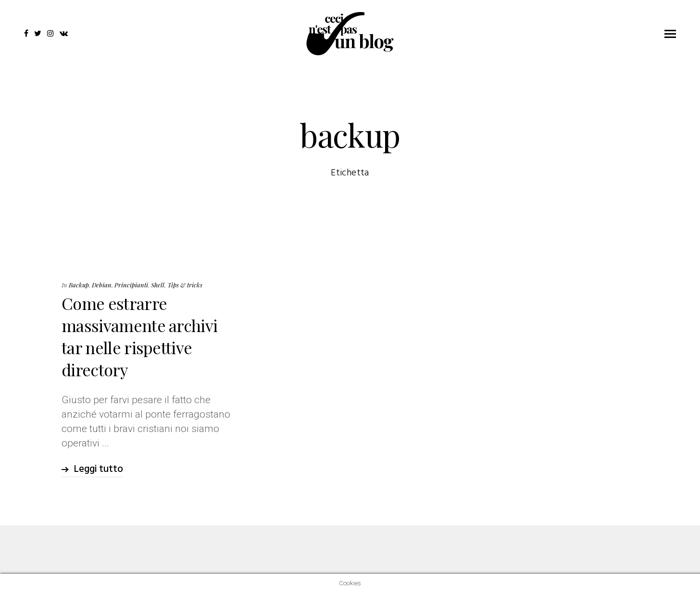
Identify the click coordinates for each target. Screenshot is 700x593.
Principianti (131, 285)
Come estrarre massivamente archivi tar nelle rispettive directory (139, 336)
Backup (79, 285)
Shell (158, 285)
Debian (102, 285)
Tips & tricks (185, 285)
